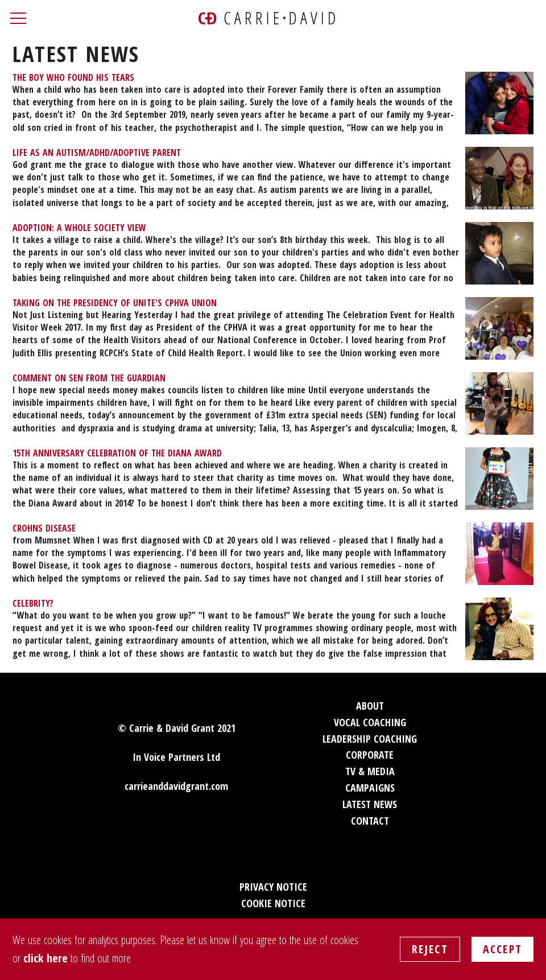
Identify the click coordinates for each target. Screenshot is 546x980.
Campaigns (370, 788)
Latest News (370, 804)
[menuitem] (273, 103)
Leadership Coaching (370, 739)
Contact (370, 821)
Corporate (370, 755)
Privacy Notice (273, 887)
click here (45, 958)
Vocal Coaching (370, 722)
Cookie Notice (273, 903)
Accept (502, 949)
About (370, 706)
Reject (430, 949)
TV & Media (370, 771)
